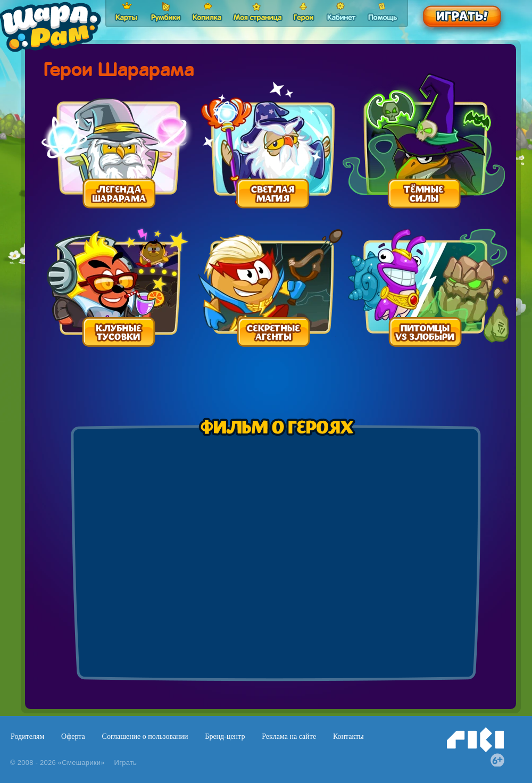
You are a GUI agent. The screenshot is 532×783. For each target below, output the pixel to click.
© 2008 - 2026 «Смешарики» (57, 763)
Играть (126, 763)
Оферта (73, 736)
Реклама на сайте (289, 736)
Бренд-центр (225, 736)
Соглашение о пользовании (145, 736)
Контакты (348, 736)
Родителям (27, 736)
